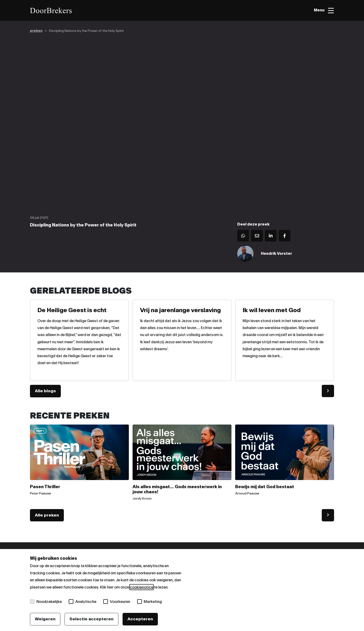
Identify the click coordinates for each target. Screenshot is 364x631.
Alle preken (47, 516)
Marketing (149, 602)
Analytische (83, 602)
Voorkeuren (117, 602)
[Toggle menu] (324, 11)
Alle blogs (45, 391)
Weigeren (45, 619)
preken (36, 31)
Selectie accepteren (91, 619)
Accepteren (140, 619)
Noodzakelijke (46, 602)
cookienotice (141, 587)
